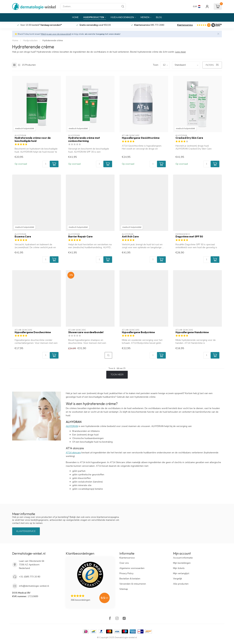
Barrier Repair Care (80, 237)
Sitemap (124, 589)
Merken (145, 17)
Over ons (124, 563)
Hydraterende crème (53, 41)
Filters (212, 65)
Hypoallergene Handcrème (192, 332)
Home (75, 17)
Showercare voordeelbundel (86, 332)
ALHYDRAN (72, 426)
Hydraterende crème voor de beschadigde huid (33, 139)
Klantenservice (185, 25)
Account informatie (183, 558)
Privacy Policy (126, 573)
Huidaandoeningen (122, 17)
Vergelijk (178, 579)
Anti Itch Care (130, 237)
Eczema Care (23, 237)
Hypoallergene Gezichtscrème (141, 138)
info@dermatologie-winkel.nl (34, 586)
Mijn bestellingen (182, 563)
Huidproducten (94, 17)
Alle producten (181, 584)
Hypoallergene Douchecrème (33, 332)
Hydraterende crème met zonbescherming (84, 139)
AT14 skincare (73, 453)
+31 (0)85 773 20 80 (30, 577)
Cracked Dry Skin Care (189, 138)
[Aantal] (46, 164)
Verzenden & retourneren (133, 584)
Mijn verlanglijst (181, 573)
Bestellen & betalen (130, 579)
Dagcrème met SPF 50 (189, 237)
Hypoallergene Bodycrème (138, 332)
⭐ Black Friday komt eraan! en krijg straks (67, 34)
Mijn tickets (179, 568)
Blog (159, 17)
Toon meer (117, 375)
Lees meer (181, 52)
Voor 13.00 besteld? (41, 25)
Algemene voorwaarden (132, 568)
